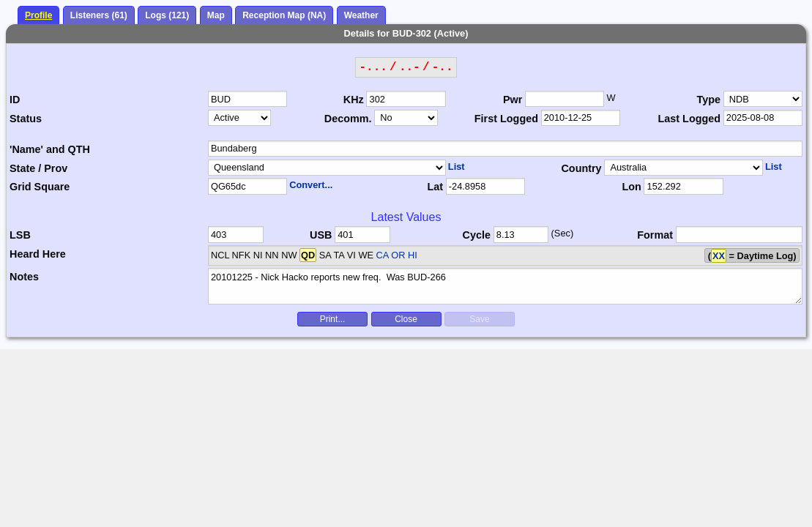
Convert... (311, 185)
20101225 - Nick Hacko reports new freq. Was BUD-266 (505, 286)
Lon (631, 187)
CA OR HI (397, 255)
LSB (20, 235)
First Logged (506, 119)
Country (581, 168)
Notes (24, 277)
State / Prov (38, 168)
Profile (38, 15)
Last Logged (690, 119)
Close (406, 319)
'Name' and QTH (50, 149)
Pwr (513, 100)
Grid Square (40, 187)
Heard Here (38, 254)
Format (655, 235)
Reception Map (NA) (284, 15)
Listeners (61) (99, 15)
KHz (354, 100)
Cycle (477, 235)
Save (479, 319)
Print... (333, 319)
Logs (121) (167, 15)
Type (709, 100)
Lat (435, 187)
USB (321, 235)
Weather (361, 15)
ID (15, 100)
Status (26, 119)
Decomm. (348, 119)
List (457, 167)
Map (216, 15)
